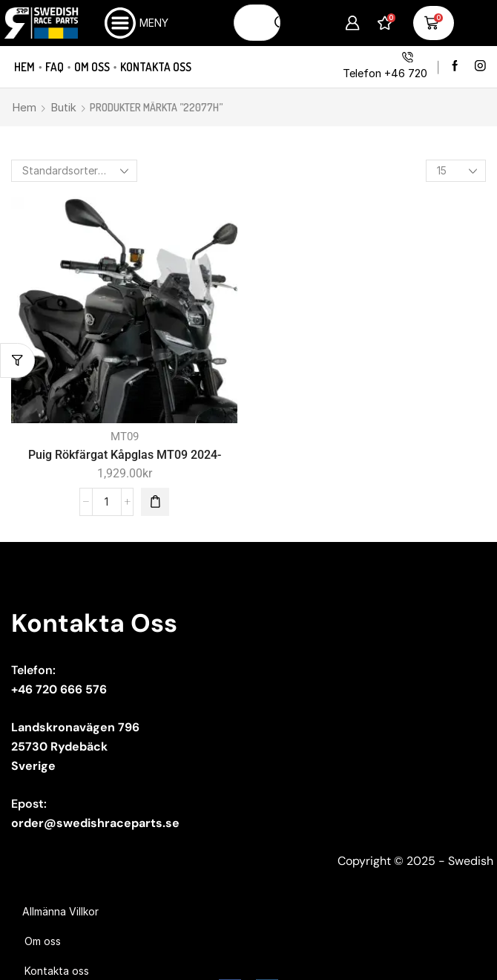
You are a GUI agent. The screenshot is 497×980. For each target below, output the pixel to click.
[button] (155, 502)
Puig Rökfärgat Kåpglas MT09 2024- (125, 455)
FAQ (55, 67)
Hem (24, 67)
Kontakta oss (156, 67)
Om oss (92, 67)
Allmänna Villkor (60, 911)
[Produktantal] (107, 502)
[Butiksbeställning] (74, 171)
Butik (63, 107)
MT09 (125, 437)
